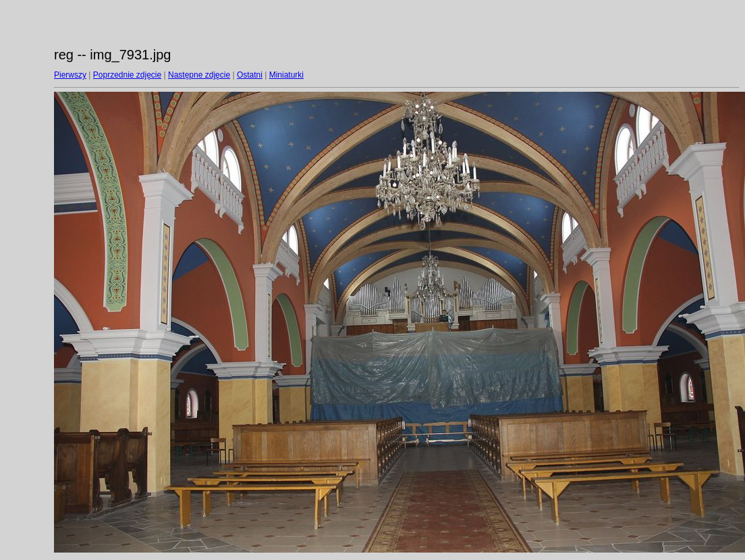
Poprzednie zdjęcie (127, 75)
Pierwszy (70, 75)
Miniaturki (286, 75)
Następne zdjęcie (199, 75)
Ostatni (250, 75)
